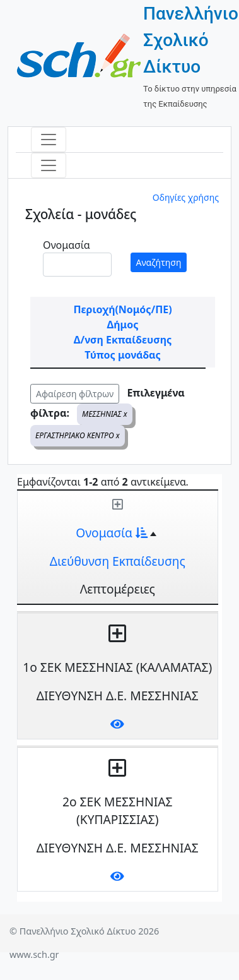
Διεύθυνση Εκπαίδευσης (118, 561)
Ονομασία (67, 245)
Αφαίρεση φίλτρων (75, 394)
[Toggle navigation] (49, 140)
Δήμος (123, 325)
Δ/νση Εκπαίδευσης (123, 340)
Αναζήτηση (159, 262)
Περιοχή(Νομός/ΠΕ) (122, 309)
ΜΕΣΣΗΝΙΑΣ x (105, 414)
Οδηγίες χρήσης (186, 197)
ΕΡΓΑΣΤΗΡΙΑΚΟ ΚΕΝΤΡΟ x (78, 435)
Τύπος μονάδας (122, 355)
